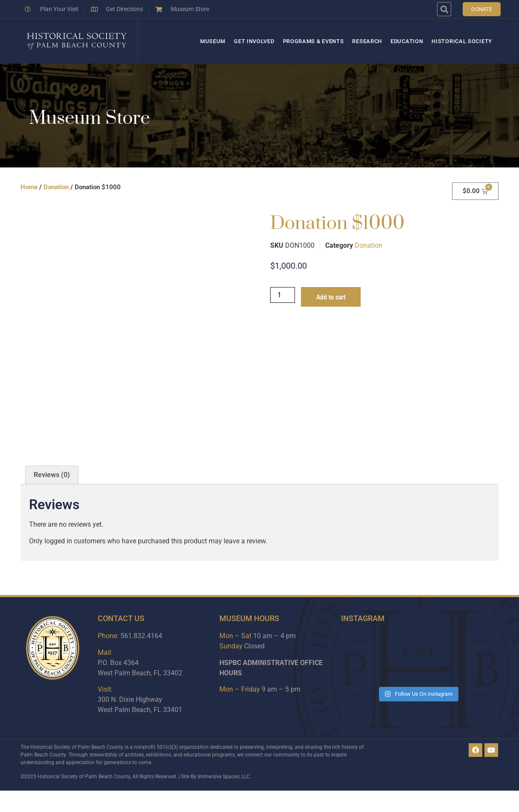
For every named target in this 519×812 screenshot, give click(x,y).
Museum (213, 41)
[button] (444, 9)
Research (367, 41)
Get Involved (254, 41)
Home (29, 187)
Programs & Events (313, 41)
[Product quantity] (283, 295)
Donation (56, 187)
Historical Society (462, 41)
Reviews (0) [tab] (52, 475)
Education (407, 41)
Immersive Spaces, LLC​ (224, 777)
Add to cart (331, 297)
